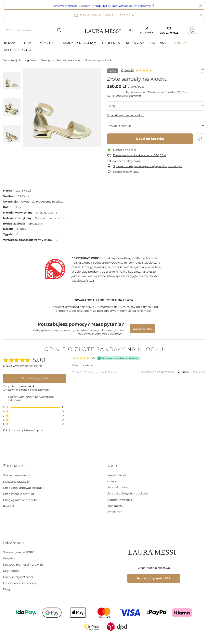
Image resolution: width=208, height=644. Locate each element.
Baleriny (158, 43)
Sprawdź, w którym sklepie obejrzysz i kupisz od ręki (147, 166)
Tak (184, 372)
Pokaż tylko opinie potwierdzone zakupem (31, 399)
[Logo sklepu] (104, 30)
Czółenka (111, 43)
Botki (28, 43)
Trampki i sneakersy (78, 43)
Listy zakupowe (169, 33)
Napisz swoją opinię (35, 378)
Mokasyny (135, 43)
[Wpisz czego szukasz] (33, 30)
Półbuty (46, 43)
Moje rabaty (115, 506)
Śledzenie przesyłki (16, 481)
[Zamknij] (201, 6)
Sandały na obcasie (68, 60)
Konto (112, 466)
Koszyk (111, 481)
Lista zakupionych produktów (127, 493)
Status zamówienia (17, 475)
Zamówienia (15, 466)
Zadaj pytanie (143, 329)
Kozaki (10, 43)
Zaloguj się (147, 33)
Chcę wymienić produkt (20, 500)
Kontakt (9, 506)
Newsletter (114, 512)
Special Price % (18, 50)
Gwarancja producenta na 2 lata (42, 201)
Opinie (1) (127, 70)
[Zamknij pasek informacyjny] (201, 15)
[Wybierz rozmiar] (156, 126)
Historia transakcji (119, 500)
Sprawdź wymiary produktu (125, 115)
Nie (199, 372)
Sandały (180, 43)
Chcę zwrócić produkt (19, 493)
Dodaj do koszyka (150, 139)
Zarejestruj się (116, 475)
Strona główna (27, 60)
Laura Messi (23, 190)
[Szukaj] (59, 30)
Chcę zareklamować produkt (23, 487)
